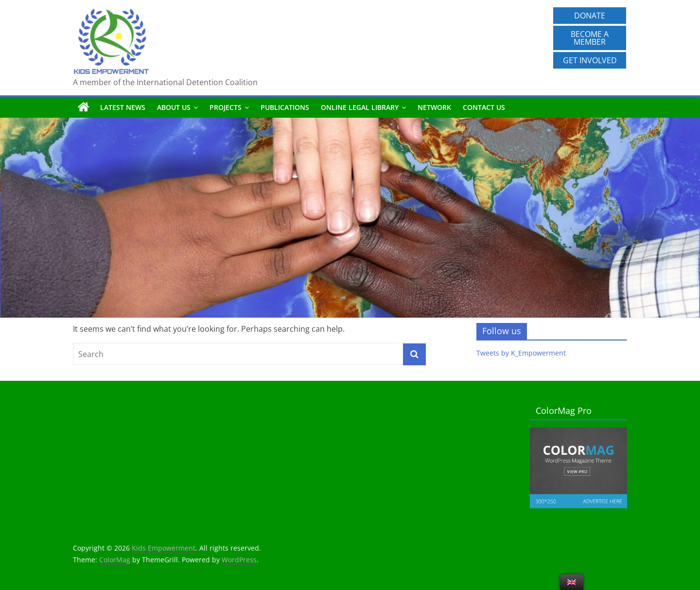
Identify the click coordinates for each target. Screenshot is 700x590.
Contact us (484, 107)
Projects (226, 107)
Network (434, 107)
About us (174, 107)
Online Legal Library (360, 107)
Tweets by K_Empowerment (521, 353)
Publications (285, 107)
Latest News (123, 107)
